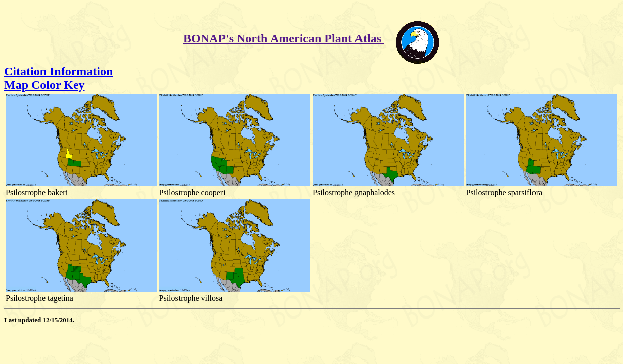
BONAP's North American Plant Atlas (284, 38)
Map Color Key (45, 85)
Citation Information (58, 71)
